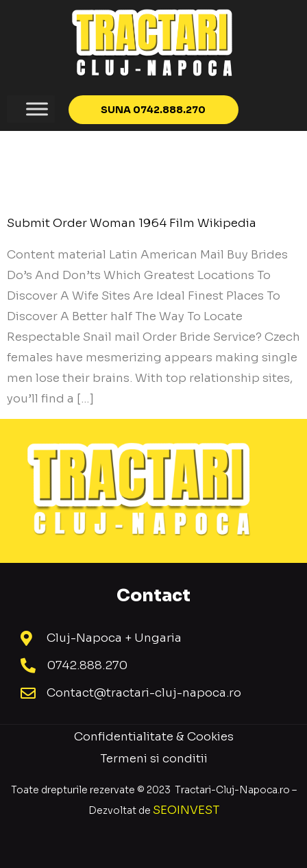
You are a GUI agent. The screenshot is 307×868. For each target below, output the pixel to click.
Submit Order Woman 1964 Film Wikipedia (132, 223)
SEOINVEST (186, 810)
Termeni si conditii (154, 759)
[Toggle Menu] (37, 109)
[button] (154, 110)
